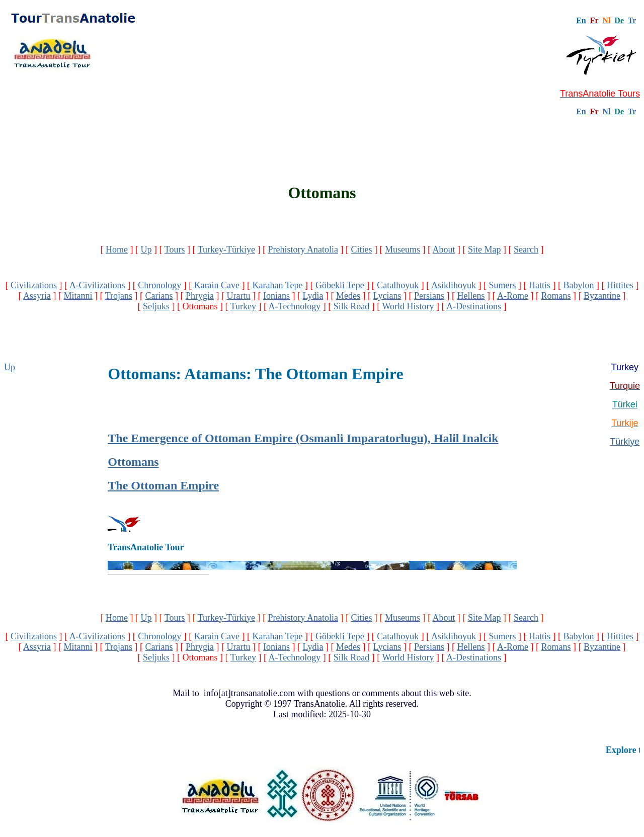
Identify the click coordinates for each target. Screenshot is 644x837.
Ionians (276, 296)
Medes (348, 296)
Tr (632, 20)
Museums (403, 249)
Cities (361, 249)
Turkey (243, 306)
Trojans (119, 296)
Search (526, 249)
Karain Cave (217, 285)
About (444, 249)
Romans (556, 296)
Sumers (502, 285)
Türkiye (625, 442)
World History (408, 306)
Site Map (485, 249)
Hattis (540, 285)
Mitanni (78, 296)
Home (117, 249)
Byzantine (602, 296)
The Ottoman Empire (163, 485)
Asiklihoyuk (454, 285)
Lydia (313, 296)
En (581, 111)
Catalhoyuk (398, 285)
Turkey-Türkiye (226, 249)
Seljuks (156, 306)
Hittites (620, 285)
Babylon (578, 285)
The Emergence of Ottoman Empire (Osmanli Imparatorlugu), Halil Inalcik (303, 438)
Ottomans (133, 462)
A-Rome (513, 296)
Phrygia (200, 296)
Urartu (239, 296)
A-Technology (295, 306)
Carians (159, 296)
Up (146, 249)
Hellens (471, 296)
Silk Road (352, 306)
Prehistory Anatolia (303, 249)
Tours (175, 249)
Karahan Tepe (278, 285)
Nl (606, 111)
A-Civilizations (97, 285)
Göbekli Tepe (340, 285)
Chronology (159, 285)
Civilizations (34, 285)
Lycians (387, 296)
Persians (429, 296)
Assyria (37, 296)
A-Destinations (474, 306)
